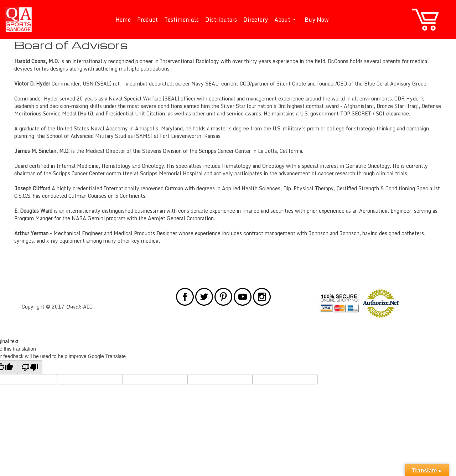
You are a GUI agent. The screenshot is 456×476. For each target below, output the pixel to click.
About (286, 20)
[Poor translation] (30, 367)
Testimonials (182, 20)
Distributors (221, 20)
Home (123, 20)
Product (147, 20)
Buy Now (317, 20)
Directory (256, 20)
